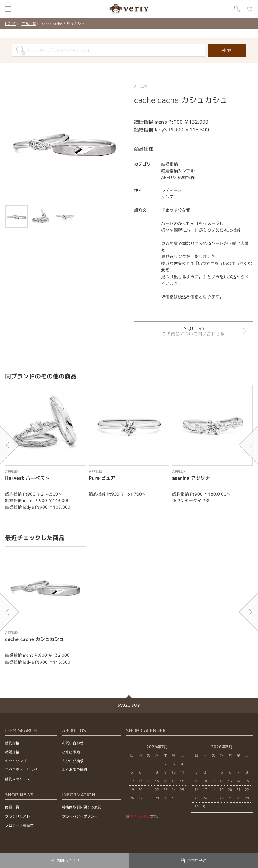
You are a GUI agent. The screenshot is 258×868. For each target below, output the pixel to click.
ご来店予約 (71, 752)
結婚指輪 (12, 752)
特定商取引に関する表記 (82, 807)
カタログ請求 (73, 761)
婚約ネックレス (18, 779)
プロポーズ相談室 (19, 825)
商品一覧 (29, 24)
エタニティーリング (21, 770)
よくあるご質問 (74, 770)
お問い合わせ (73, 743)
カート (250, 9)
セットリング (16, 761)
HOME (10, 24)
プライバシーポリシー (80, 816)
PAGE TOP (129, 705)
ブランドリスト (18, 816)
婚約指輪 (12, 743)
